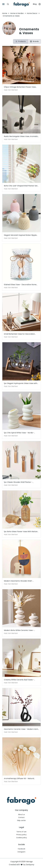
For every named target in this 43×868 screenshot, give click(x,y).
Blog (35, 4)
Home (5, 13)
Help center (21, 820)
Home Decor (32, 13)
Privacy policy (21, 835)
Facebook (21, 849)
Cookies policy (21, 838)
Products (20, 41)
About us (21, 814)
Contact (21, 817)
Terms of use (21, 832)
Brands (34, 41)
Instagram (21, 852)
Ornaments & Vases (11, 16)
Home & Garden (17, 13)
